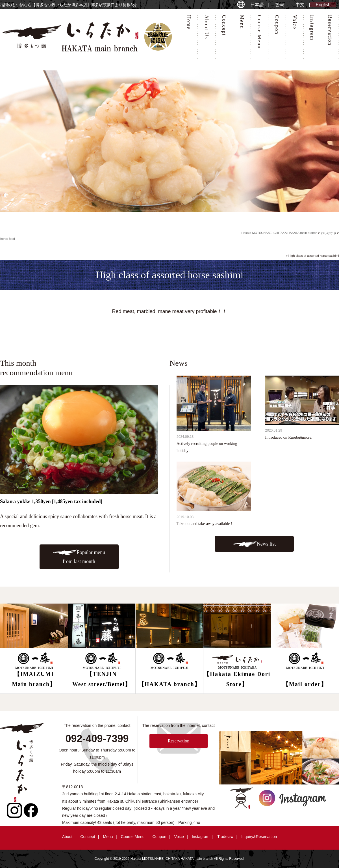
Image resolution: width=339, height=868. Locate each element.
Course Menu (259, 32)
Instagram (312, 28)
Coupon (277, 25)
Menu (242, 22)
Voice (295, 22)
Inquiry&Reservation (259, 837)
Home (189, 22)
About (67, 837)
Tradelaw (225, 837)
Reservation (330, 30)
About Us (207, 27)
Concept (224, 25)
